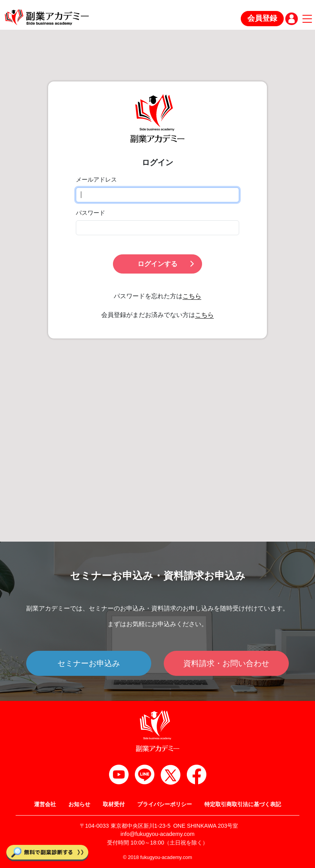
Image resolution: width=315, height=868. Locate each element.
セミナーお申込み (89, 663)
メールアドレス (96, 180)
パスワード (90, 213)
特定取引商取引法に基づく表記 (243, 804)
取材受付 (114, 804)
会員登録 (262, 18)
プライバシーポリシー (165, 804)
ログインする (166, 264)
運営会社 (45, 804)
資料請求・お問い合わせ (226, 663)
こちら (192, 296)
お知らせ (79, 804)
